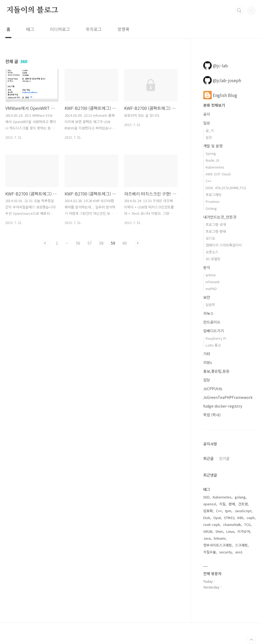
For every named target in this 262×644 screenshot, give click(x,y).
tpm (228, 511)
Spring (211, 153)
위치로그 (94, 29)
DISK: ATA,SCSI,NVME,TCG (226, 188)
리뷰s (208, 362)
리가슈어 (244, 531)
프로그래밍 (214, 195)
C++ (209, 181)
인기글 (224, 458)
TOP (251, 640)
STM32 (229, 518)
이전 (45, 243)
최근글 (208, 458)
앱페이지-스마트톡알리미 (224, 245)
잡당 (207, 380)
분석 (207, 267)
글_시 (210, 130)
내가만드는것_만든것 (220, 217)
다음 (137, 243)
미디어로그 (60, 29)
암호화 (208, 511)
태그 (30, 29)
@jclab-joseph (222, 80)
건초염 (243, 504)
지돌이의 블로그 (32, 10)
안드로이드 (212, 322)
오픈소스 (212, 252)
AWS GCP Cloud (218, 174)
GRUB (208, 531)
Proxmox (213, 201)
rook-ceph (212, 524)
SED (206, 497)
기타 (207, 354)
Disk (207, 518)
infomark (213, 282)
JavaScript (243, 511)
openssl (210, 504)
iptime (211, 275)
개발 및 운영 (213, 146)
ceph (251, 518)
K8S (240, 518)
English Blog (220, 95)
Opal (217, 518)
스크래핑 (241, 545)
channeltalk (232, 524)
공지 (207, 114)
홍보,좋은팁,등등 (216, 371)
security (226, 552)
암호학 (210, 305)
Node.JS (213, 160)
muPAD (211, 289)
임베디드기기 (214, 331)
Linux (230, 531)
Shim (219, 531)
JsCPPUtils (213, 389)
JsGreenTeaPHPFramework (228, 397)
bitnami (220, 538)
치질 (222, 504)
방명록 (123, 29)
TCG (247, 524)
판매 (232, 504)
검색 (239, 11)
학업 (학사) (212, 415)
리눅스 (208, 313)
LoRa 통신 (213, 345)
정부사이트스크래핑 (218, 545)
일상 (207, 123)
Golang (211, 208)
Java (207, 538)
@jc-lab (216, 66)
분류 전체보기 (214, 105)
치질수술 (210, 552)
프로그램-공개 (216, 224)
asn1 (239, 552)
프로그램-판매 (216, 231)
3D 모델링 (213, 259)
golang (240, 497)
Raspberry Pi (216, 338)
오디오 (210, 238)
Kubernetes (215, 167)
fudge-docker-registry (223, 406)
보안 (207, 297)
